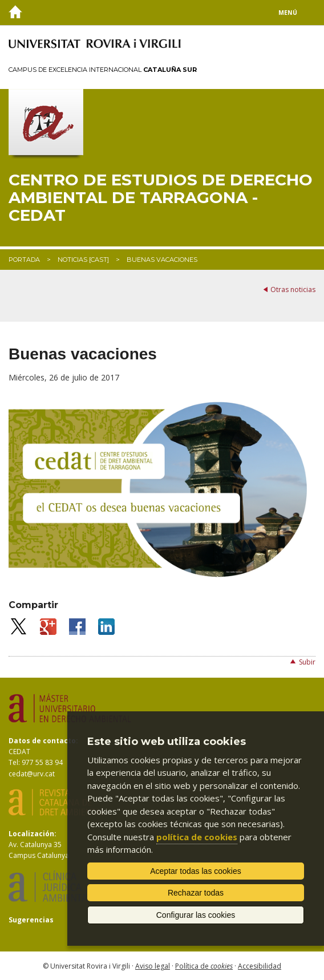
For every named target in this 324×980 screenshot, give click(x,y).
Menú (288, 13)
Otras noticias (293, 289)
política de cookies (197, 837)
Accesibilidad (260, 966)
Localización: (33, 834)
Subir (307, 662)
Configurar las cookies (196, 915)
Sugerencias (31, 920)
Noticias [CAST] (83, 260)
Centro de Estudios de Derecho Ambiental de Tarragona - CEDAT (161, 197)
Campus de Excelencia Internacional (103, 70)
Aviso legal (153, 966)
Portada (24, 260)
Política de (204, 966)
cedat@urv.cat (32, 774)
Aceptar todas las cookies (196, 871)
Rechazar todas (196, 893)
